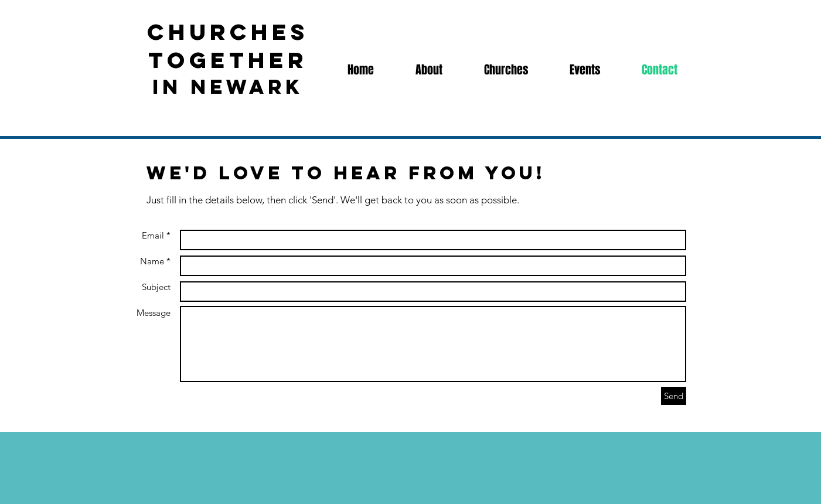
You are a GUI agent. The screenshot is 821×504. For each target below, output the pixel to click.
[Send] (674, 396)
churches (228, 32)
